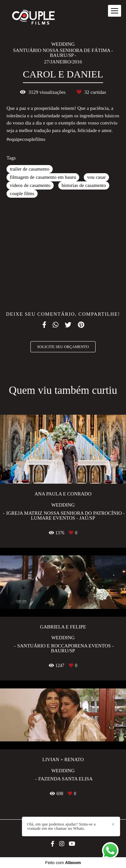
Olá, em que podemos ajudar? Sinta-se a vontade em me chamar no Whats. (61, 826)
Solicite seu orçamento (63, 347)
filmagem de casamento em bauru (43, 177)
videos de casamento (30, 185)
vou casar (96, 177)
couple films (22, 193)
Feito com (63, 863)
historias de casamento (84, 185)
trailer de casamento (30, 169)
